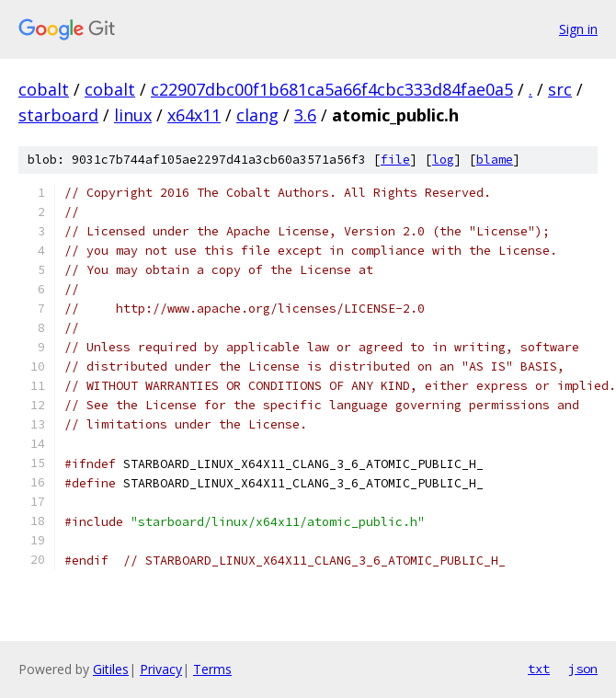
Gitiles (111, 669)
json (583, 669)
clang (257, 115)
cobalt (44, 89)
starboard (58, 115)
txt (539, 669)
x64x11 (194, 115)
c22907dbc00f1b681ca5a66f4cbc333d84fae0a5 (332, 89)
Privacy (161, 669)
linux (133, 115)
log (443, 160)
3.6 (305, 115)
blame (495, 160)
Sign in (578, 29)
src (560, 89)
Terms (212, 669)
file (395, 160)
